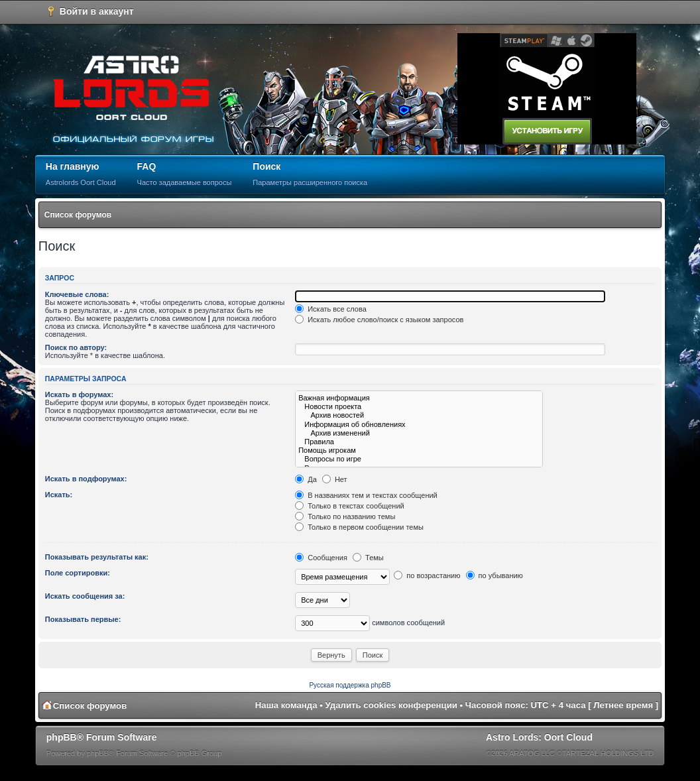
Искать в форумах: (79, 394)
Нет (335, 479)
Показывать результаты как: (97, 557)
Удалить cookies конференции (391, 705)
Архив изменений (419, 433)
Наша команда (286, 705)
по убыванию (495, 575)
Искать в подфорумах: (86, 479)
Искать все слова (331, 309)
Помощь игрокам (419, 451)
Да (306, 479)
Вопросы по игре (419, 459)
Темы (368, 558)
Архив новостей (419, 415)
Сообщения (321, 558)
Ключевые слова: (77, 294)
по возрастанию (427, 575)
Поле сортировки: (78, 573)
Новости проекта (419, 407)
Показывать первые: (83, 619)
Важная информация (419, 398)
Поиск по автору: (76, 347)
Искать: (59, 495)
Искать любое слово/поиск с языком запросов (379, 320)
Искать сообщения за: (85, 596)
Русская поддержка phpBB (350, 685)
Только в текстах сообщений (350, 506)
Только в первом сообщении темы (359, 527)
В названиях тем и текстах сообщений (366, 495)
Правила (419, 442)
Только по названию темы (345, 516)
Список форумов (78, 215)
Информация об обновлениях (419, 425)
